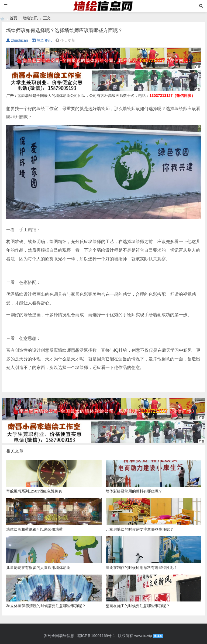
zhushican (17, 40)
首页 (13, 18)
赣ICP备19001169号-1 (96, 636)
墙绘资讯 (30, 18)
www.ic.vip (143, 636)
